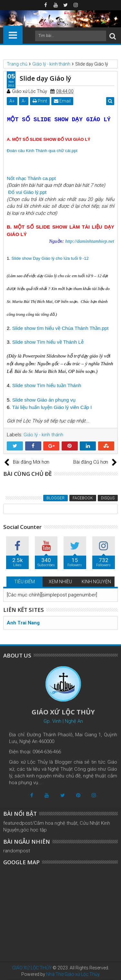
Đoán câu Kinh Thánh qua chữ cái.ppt (42, 151)
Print (40, 101)
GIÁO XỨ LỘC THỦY (32, 968)
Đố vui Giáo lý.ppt (27, 192)
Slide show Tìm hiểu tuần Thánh (47, 385)
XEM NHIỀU (60, 582)
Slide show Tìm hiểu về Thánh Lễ (48, 342)
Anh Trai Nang (23, 623)
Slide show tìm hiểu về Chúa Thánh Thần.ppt (60, 328)
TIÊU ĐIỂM (25, 582)
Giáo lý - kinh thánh (43, 435)
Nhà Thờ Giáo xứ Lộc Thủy (73, 974)
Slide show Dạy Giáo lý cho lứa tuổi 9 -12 (50, 258)
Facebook (83, 498)
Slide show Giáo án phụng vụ (44, 400)
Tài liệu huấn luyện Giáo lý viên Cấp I (52, 407)
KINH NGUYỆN (96, 582)
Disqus (108, 498)
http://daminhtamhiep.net (90, 241)
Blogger (55, 498)
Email (62, 101)
